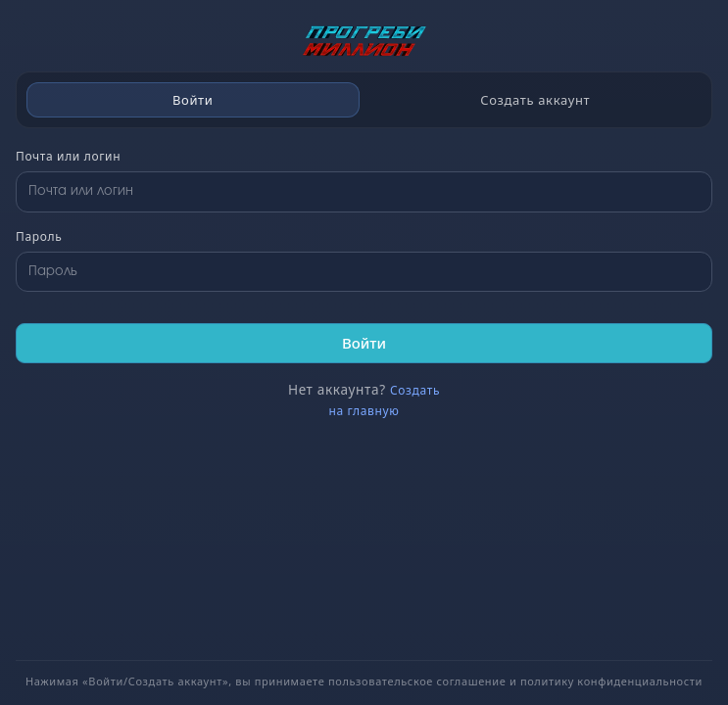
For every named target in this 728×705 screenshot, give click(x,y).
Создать (415, 390)
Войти (364, 343)
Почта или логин (68, 156)
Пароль (39, 236)
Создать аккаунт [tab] (535, 100)
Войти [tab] (193, 100)
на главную (364, 411)
